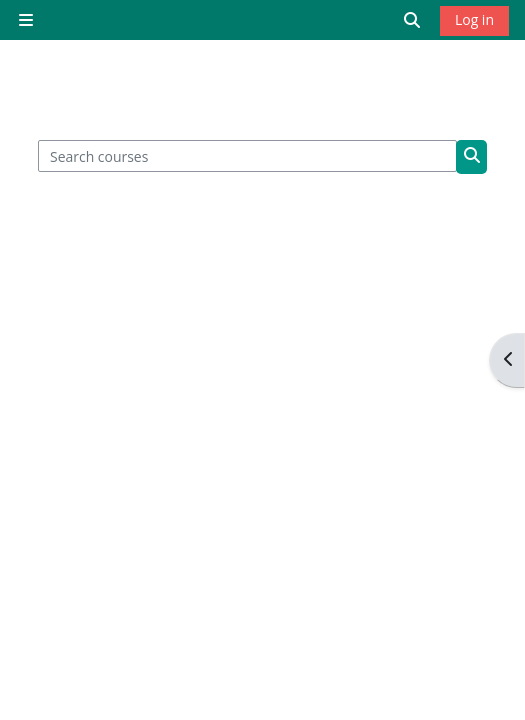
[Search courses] (248, 156)
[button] (413, 20)
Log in (474, 19)
